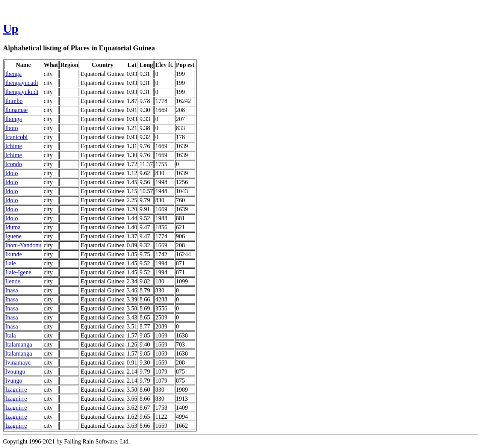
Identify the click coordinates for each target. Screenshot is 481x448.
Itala (11, 335)
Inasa (12, 290)
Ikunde (14, 254)
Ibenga (14, 74)
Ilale (11, 263)
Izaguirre (16, 390)
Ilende (13, 281)
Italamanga (19, 344)
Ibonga (14, 119)
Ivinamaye (18, 362)
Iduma (13, 227)
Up (11, 29)
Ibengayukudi (22, 92)
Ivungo (14, 381)
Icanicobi (17, 137)
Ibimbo (14, 101)
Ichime (14, 146)
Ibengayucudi (22, 83)
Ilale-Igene (18, 272)
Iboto (12, 128)
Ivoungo (15, 372)
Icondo (14, 164)
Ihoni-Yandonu (23, 245)
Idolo (12, 173)
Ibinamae (17, 110)
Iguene (14, 236)
